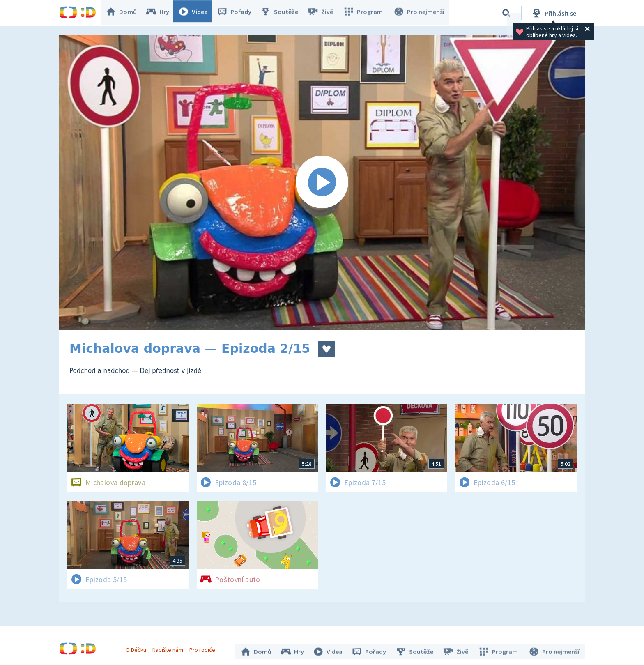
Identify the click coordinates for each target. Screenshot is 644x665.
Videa (197, 13)
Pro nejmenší (420, 13)
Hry (162, 13)
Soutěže (283, 13)
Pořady (238, 13)
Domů (125, 13)
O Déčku (138, 648)
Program (366, 13)
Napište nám (170, 648)
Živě (324, 13)
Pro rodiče (204, 648)
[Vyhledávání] (506, 13)
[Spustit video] (322, 182)
